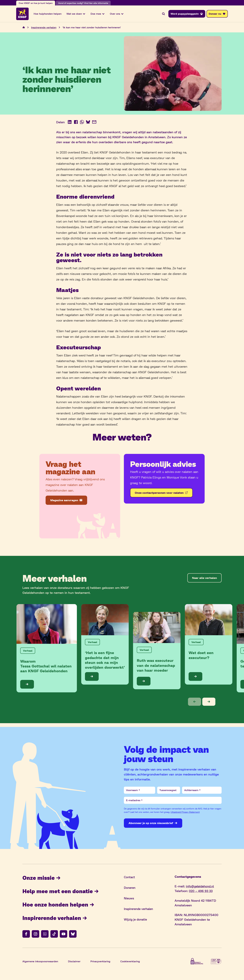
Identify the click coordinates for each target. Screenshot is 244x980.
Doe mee (98, 14)
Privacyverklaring (100, 963)
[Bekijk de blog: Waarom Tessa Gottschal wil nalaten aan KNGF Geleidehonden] (47, 649)
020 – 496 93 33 (201, 892)
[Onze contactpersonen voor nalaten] (161, 494)
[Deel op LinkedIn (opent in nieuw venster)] (70, 123)
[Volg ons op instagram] (35, 935)
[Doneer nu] (217, 14)
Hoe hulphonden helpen (48, 14)
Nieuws (129, 899)
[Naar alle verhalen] (204, 579)
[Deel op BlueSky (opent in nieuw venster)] (88, 123)
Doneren (130, 888)
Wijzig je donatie (136, 920)
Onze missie (42, 879)
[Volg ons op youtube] (63, 935)
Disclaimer (74, 963)
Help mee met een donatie (62, 892)
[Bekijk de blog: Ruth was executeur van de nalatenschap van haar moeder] (157, 651)
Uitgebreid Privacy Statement (185, 813)
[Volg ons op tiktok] (54, 935)
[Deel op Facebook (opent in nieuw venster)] (76, 123)
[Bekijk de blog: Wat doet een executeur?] (209, 645)
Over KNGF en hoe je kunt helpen (36, 3)
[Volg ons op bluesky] (73, 935)
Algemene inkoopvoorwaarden (40, 963)
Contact (130, 878)
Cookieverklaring (130, 963)
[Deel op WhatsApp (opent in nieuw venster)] (82, 123)
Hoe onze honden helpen (59, 906)
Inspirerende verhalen (56, 919)
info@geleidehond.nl (201, 887)
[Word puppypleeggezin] (187, 14)
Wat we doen (76, 14)
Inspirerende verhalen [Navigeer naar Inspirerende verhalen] (44, 28)
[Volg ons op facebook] (26, 935)
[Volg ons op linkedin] (45, 935)
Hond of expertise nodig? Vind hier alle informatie (83, 3)
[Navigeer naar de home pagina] (24, 28)
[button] (195, 703)
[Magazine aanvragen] (66, 501)
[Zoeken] (163, 14)
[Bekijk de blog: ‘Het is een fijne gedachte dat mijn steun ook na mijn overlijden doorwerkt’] (105, 645)
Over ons (117, 14)
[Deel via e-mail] (95, 123)
